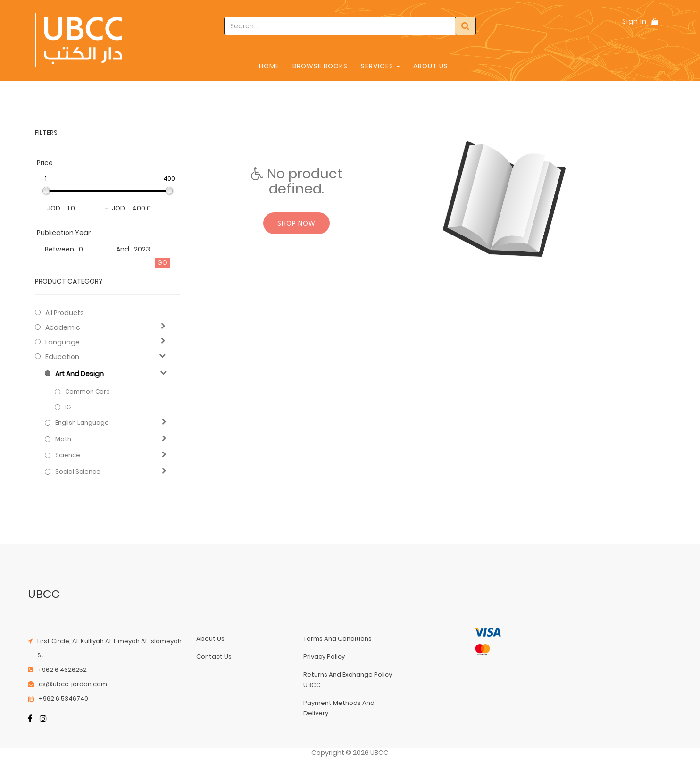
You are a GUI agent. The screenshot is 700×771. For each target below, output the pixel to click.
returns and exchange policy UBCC (348, 680)
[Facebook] (30, 719)
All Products (65, 313)
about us (210, 639)
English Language (82, 423)
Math (63, 439)
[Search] (465, 26)
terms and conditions (337, 639)
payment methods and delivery (339, 708)
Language (62, 342)
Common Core (87, 391)
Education (62, 357)
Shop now (296, 223)
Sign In (634, 21)
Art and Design (79, 374)
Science (68, 455)
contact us (214, 657)
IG (68, 407)
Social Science (78, 472)
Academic (63, 327)
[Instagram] (43, 719)
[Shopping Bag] (655, 21)
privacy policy (324, 657)
